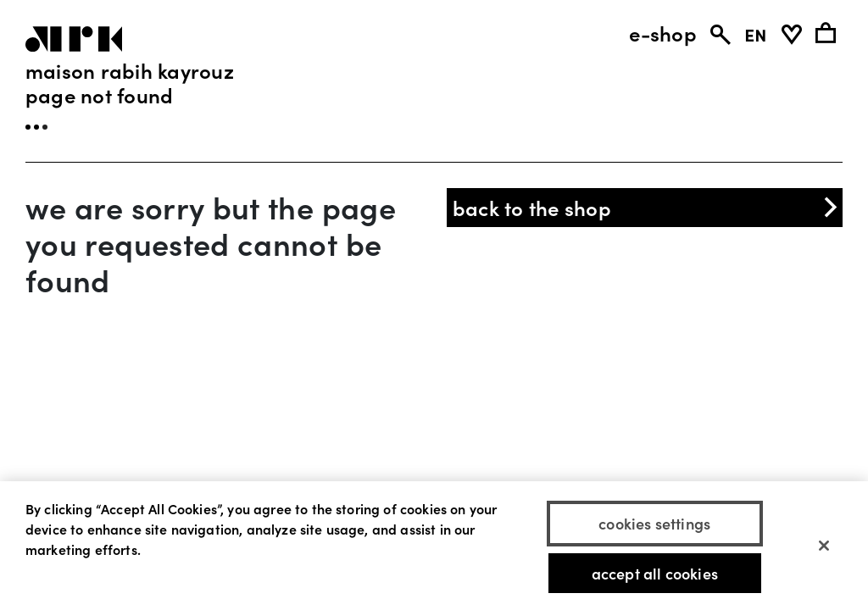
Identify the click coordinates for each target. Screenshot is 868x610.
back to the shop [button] (647, 207)
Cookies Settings (654, 525)
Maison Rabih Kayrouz (130, 70)
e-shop (662, 33)
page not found (99, 94)
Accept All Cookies (655, 574)
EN (756, 33)
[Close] (824, 547)
